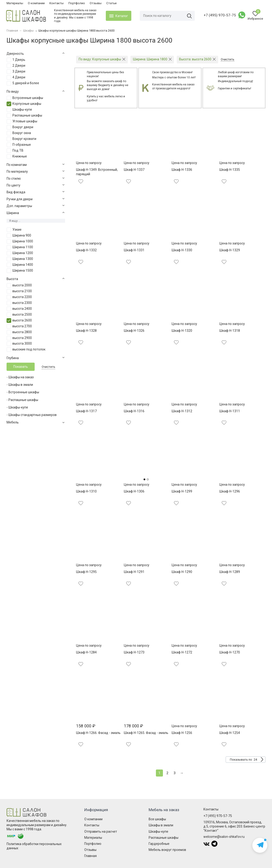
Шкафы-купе (158, 832)
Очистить (48, 367)
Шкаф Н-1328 (86, 331)
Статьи (111, 3)
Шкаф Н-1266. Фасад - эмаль (98, 733)
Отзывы (96, 3)
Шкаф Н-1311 (230, 411)
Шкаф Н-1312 (182, 411)
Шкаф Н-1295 (86, 572)
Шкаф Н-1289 (230, 572)
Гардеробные (159, 844)
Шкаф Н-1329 (230, 250)
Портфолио (77, 3)
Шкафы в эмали (161, 825)
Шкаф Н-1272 (182, 652)
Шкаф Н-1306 (134, 491)
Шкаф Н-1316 (134, 411)
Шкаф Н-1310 (86, 491)
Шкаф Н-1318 (230, 331)
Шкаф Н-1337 (134, 170)
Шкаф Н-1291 (134, 572)
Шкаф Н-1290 (182, 572)
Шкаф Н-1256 (182, 733)
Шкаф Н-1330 (182, 250)
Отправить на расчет (101, 832)
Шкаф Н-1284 (86, 652)
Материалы (15, 3)
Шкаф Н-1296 (230, 491)
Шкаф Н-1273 (134, 652)
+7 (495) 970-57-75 (219, 15)
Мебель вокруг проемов (167, 850)
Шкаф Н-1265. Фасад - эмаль (146, 733)
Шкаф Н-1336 (182, 170)
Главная (90, 856)
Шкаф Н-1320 (182, 331)
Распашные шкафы (164, 838)
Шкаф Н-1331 (134, 250)
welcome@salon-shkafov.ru (224, 837)
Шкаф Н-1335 (230, 170)
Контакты (57, 3)
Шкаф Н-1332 (86, 250)
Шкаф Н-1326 (134, 331)
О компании (36, 3)
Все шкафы (157, 819)
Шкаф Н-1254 (230, 733)
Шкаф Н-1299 (182, 491)
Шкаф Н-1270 (230, 652)
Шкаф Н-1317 (86, 411)
